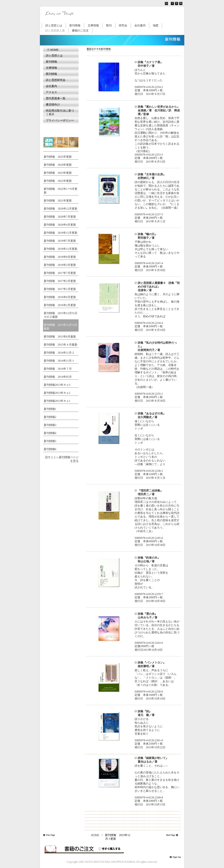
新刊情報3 (50, 425)
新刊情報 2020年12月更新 (61, 209)
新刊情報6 (50, 449)
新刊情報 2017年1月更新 (60, 289)
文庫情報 (93, 25)
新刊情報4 (50, 433)
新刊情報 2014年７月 (58, 369)
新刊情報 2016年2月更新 (60, 305)
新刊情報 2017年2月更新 (60, 281)
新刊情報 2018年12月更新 (61, 249)
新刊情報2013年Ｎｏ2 (57, 393)
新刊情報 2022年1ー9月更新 (61, 191)
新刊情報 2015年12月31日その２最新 (61, 315)
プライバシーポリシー (60, 120)
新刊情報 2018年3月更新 (60, 265)
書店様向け (53, 104)
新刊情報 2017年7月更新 (60, 273)
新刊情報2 (50, 417)
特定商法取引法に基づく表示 (60, 112)
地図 (156, 25)
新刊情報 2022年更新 (58, 181)
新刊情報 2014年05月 (58, 377)
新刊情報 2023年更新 (58, 173)
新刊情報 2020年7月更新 (60, 217)
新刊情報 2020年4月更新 (60, 225)
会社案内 (140, 25)
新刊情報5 (50, 441)
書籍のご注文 (80, 31)
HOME (52, 50)
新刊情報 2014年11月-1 (59, 361)
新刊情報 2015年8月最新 (60, 337)
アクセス (51, 92)
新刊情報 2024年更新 (58, 165)
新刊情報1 (50, 409)
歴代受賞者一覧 (56, 98)
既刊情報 (51, 74)
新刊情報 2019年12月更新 (61, 233)
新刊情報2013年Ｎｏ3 (57, 385)
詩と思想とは (54, 25)
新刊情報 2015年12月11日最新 (60, 327)
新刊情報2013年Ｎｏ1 (57, 401)
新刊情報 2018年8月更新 (60, 257)
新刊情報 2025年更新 (58, 157)
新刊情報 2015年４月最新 (61, 345)
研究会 (123, 25)
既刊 (109, 25)
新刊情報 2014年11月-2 (59, 353)
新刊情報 (75, 25)
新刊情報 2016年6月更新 (60, 297)
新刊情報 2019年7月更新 (60, 241)
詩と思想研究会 (56, 80)
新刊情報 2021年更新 (58, 201)
